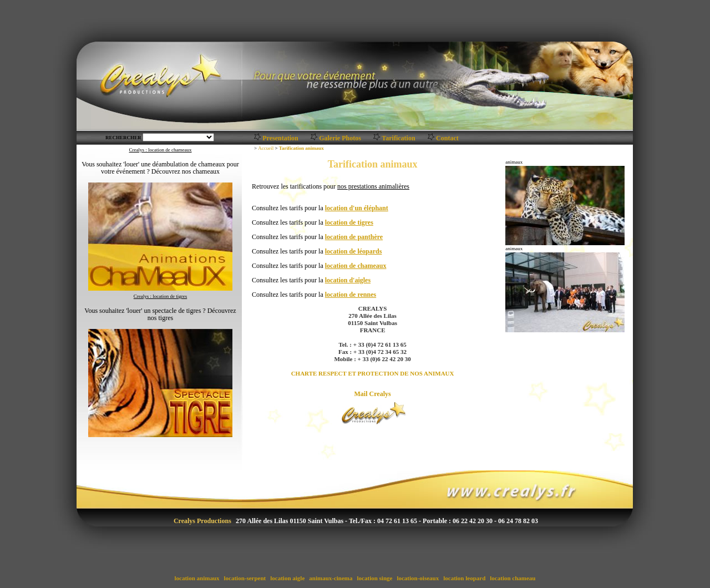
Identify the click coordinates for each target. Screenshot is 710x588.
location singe (375, 578)
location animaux (197, 578)
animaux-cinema (331, 578)
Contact (447, 138)
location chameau (513, 578)
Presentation (280, 138)
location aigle (288, 578)
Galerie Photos (340, 138)
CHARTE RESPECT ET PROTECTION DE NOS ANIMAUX (373, 373)
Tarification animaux (301, 148)
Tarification (398, 138)
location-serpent (245, 578)
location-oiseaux (418, 578)
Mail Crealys (373, 394)
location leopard (464, 578)
